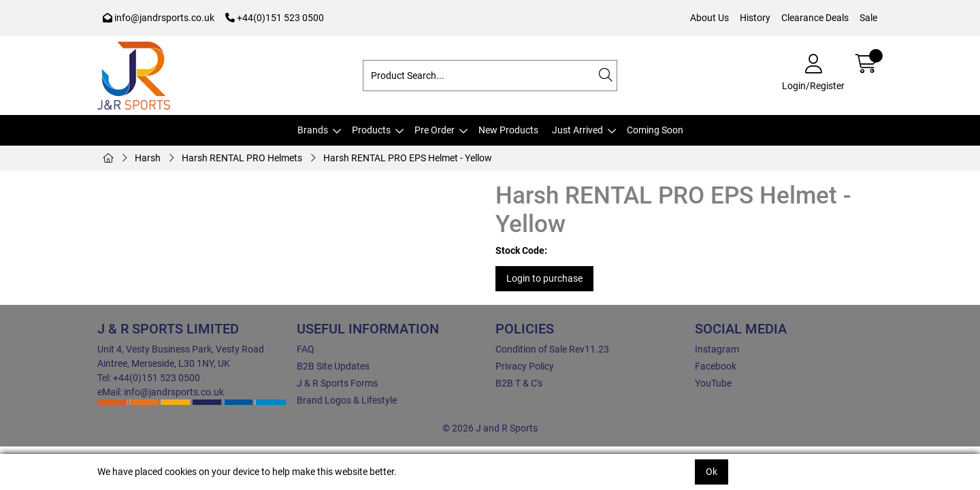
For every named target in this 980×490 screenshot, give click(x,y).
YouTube (713, 383)
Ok (712, 472)
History (755, 18)
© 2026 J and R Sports (490, 428)
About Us (709, 18)
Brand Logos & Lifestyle (347, 400)
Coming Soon (655, 130)
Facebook (716, 366)
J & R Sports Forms (337, 383)
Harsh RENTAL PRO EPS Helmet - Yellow (408, 158)
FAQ (306, 349)
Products (371, 130)
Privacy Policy (525, 366)
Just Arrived (577, 130)
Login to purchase (544, 278)
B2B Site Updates (333, 366)
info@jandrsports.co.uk (159, 18)
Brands (313, 130)
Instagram (717, 349)
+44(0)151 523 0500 (275, 18)
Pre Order (435, 130)
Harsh (148, 158)
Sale (868, 18)
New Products (508, 130)
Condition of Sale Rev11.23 (552, 349)
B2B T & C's (519, 383)
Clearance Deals (815, 18)
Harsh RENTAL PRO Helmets (242, 158)
